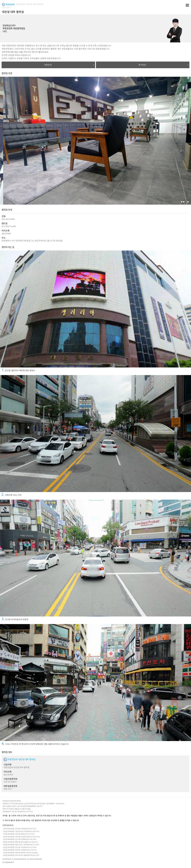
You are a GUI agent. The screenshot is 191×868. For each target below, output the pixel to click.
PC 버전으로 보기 (8, 862)
